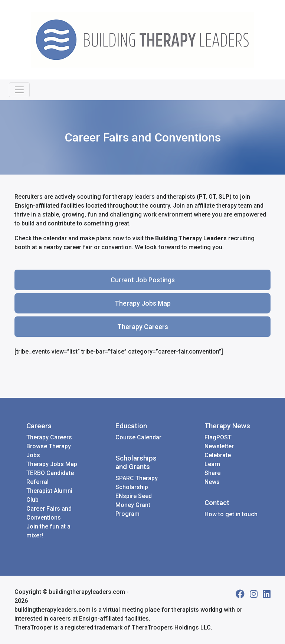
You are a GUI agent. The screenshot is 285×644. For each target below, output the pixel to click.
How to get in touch (231, 514)
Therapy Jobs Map (143, 303)
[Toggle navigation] (19, 90)
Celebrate (218, 455)
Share (212, 473)
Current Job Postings (143, 280)
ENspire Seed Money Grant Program (134, 505)
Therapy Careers (143, 327)
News (212, 482)
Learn (212, 464)
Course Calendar (138, 437)
